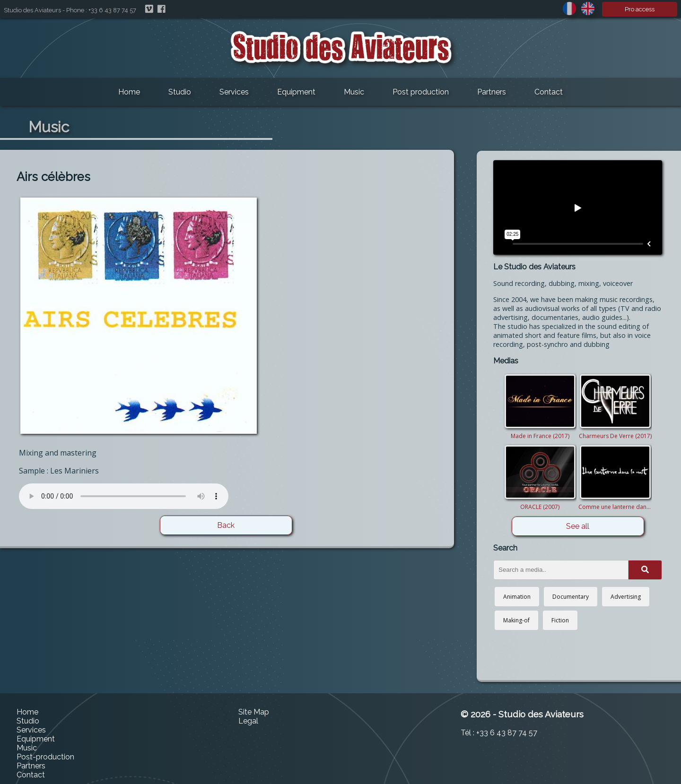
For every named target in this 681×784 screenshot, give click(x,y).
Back (226, 525)
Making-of (516, 620)
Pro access (640, 9)
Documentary (571, 597)
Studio (180, 92)
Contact (549, 92)
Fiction (560, 620)
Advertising (626, 597)
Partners (492, 92)
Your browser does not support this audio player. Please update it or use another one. (124, 496)
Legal (248, 721)
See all (578, 526)
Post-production (45, 757)
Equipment (296, 92)
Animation (517, 597)
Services (234, 92)
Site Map (254, 712)
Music (354, 92)
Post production (421, 92)
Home (129, 92)
